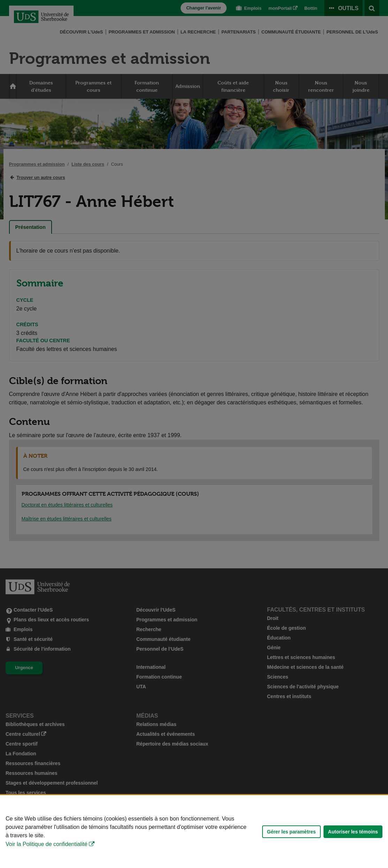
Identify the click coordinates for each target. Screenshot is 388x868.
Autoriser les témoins (353, 832)
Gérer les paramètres (291, 832)
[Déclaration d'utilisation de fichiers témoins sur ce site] (194, 832)
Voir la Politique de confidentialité (47, 844)
